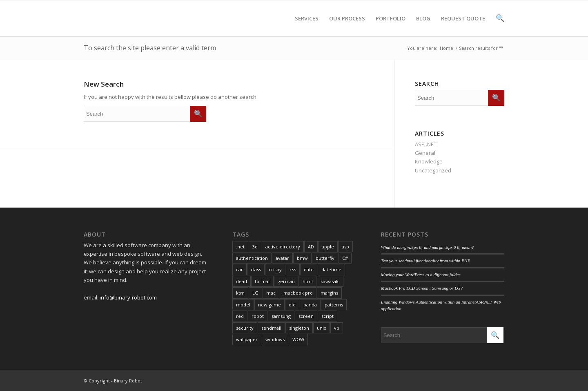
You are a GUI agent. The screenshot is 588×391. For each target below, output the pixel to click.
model (243, 305)
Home (447, 48)
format (262, 281)
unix (322, 328)
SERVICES (307, 26)
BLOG (423, 26)
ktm (240, 293)
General (425, 153)
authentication (252, 258)
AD (311, 247)
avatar (282, 258)
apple (328, 247)
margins (329, 293)
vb (337, 328)
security (245, 328)
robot (258, 316)
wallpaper (247, 339)
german (286, 281)
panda (310, 305)
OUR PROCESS (347, 26)
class (256, 269)
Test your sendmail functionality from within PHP (426, 261)
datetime (331, 269)
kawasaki (330, 281)
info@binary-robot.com (128, 297)
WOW (298, 339)
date (309, 269)
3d (255, 247)
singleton (299, 328)
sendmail (271, 328)
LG (255, 293)
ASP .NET (426, 144)
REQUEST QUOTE (463, 26)
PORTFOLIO (391, 26)
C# (345, 258)
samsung (281, 316)
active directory (283, 247)
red (240, 316)
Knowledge (429, 161)
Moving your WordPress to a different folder (421, 275)
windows (275, 339)
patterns (334, 305)
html (308, 281)
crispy (275, 269)
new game (269, 305)
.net (240, 247)
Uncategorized (433, 170)
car (239, 269)
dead (242, 281)
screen (306, 316)
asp (345, 247)
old (292, 305)
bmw (302, 258)
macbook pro (298, 293)
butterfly (325, 258)
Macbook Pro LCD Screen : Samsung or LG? (422, 288)
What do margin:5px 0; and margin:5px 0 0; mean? (428, 247)
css (293, 269)
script (327, 316)
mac (271, 293)
